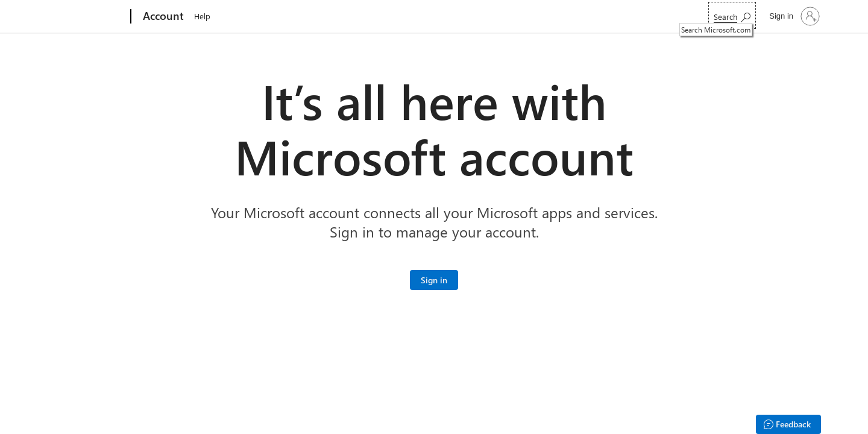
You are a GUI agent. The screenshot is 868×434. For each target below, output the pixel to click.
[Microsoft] (85, 17)
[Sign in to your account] (793, 16)
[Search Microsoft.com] (732, 15)
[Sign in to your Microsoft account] (434, 280)
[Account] (162, 17)
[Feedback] (788, 424)
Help (202, 16)
